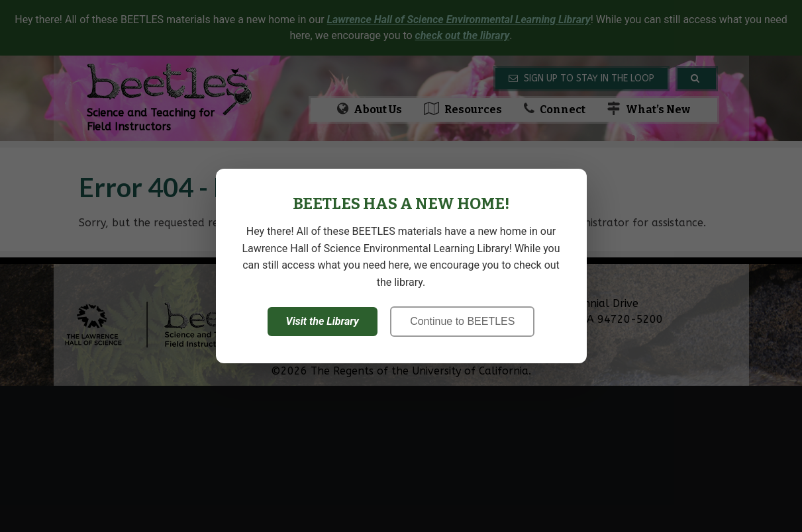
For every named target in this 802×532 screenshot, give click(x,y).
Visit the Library (323, 321)
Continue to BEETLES (462, 321)
